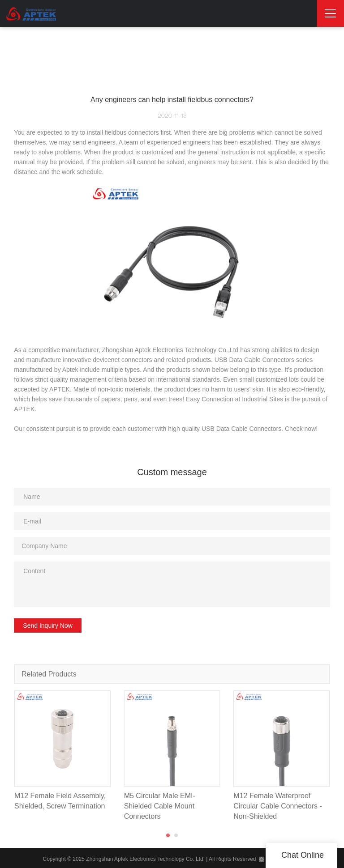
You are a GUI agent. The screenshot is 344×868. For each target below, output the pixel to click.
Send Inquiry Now (48, 625)
